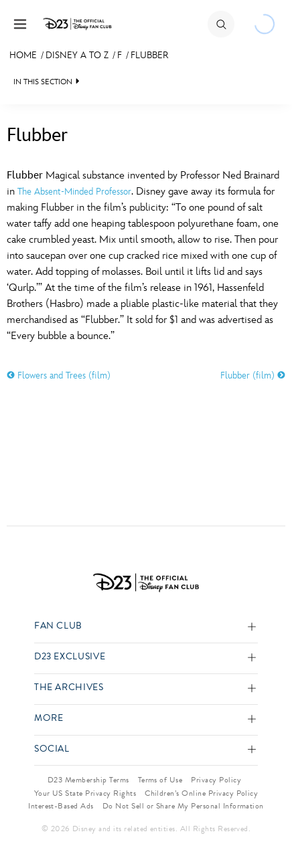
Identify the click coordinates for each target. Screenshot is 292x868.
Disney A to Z (77, 55)
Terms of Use (160, 780)
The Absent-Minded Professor (74, 192)
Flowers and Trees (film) (59, 375)
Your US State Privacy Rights (85, 793)
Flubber (149, 55)
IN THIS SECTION (43, 82)
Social (52, 749)
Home (23, 55)
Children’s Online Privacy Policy (201, 793)
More (49, 719)
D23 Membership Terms (88, 780)
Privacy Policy (216, 780)
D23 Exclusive (70, 657)
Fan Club (58, 626)
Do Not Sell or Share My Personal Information (183, 806)
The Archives (69, 688)
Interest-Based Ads (61, 806)
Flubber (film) (253, 375)
